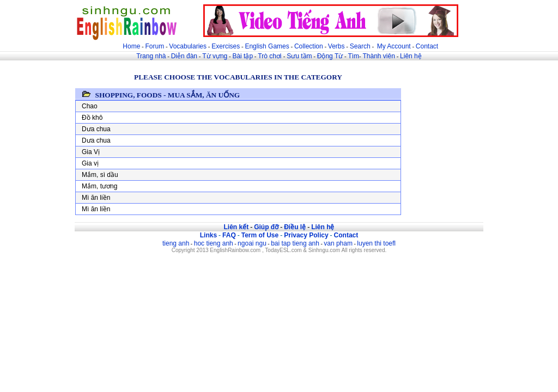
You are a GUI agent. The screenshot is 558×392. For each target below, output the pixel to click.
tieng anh (176, 243)
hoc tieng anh (214, 243)
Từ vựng (215, 56)
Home (131, 46)
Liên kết (236, 227)
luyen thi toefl (376, 243)
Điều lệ (295, 227)
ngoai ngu (252, 243)
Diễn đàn (184, 56)
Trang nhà (151, 56)
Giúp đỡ (266, 227)
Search (360, 46)
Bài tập (242, 56)
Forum (154, 46)
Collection (309, 46)
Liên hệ (411, 56)
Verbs (336, 46)
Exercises (226, 46)
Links (208, 235)
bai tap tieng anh (295, 243)
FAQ (229, 235)
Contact (427, 46)
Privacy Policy (306, 235)
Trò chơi (271, 56)
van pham (338, 243)
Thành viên (379, 56)
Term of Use (260, 235)
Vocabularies (188, 46)
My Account (394, 46)
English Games (267, 46)
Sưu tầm (299, 56)
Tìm (353, 56)
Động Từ (330, 56)
